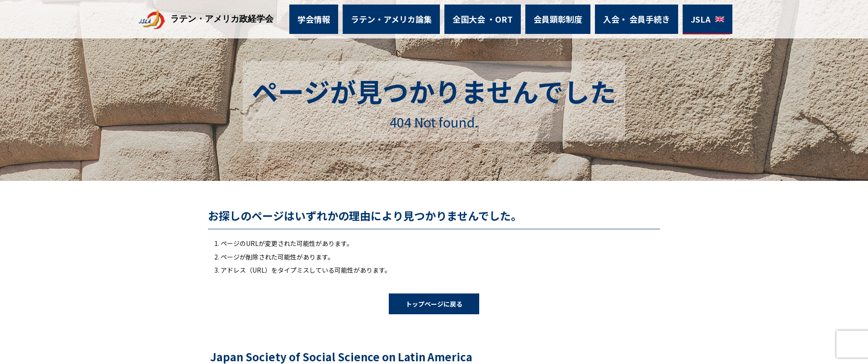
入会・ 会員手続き (624, 17)
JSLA (682, 17)
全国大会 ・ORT (485, 17)
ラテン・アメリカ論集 (404, 17)
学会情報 (334, 17)
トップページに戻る (434, 304)
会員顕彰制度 (553, 17)
